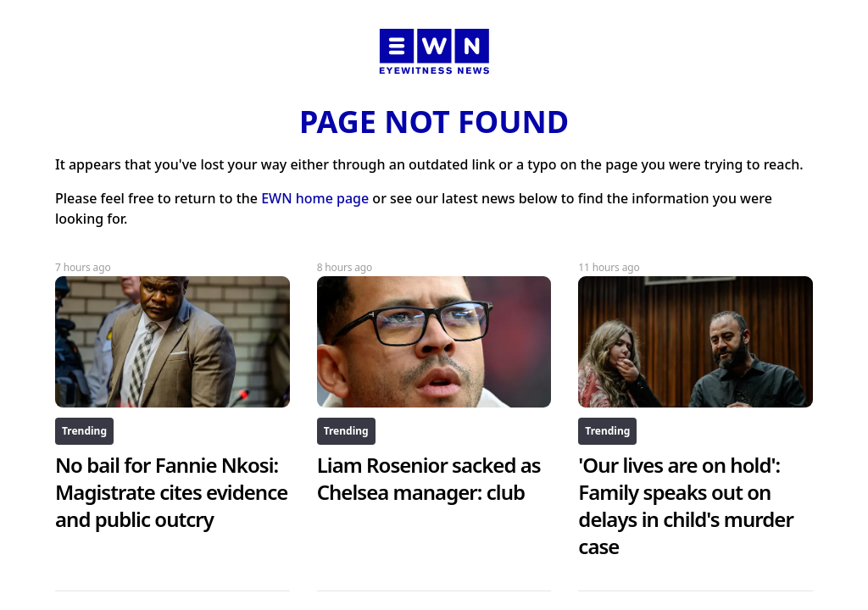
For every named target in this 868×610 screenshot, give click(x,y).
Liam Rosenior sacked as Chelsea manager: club (429, 478)
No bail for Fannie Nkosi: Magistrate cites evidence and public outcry (171, 492)
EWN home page (315, 198)
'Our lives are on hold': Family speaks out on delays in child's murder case (686, 505)
